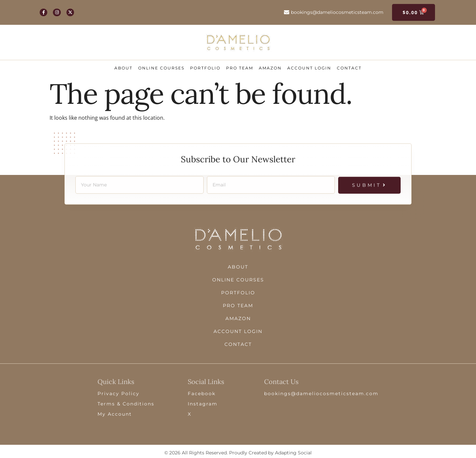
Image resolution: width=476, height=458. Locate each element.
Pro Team (240, 68)
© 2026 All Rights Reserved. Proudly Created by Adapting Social (238, 454)
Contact (349, 68)
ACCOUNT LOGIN (309, 68)
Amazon (270, 68)
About (123, 68)
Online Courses (161, 68)
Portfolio (205, 68)
